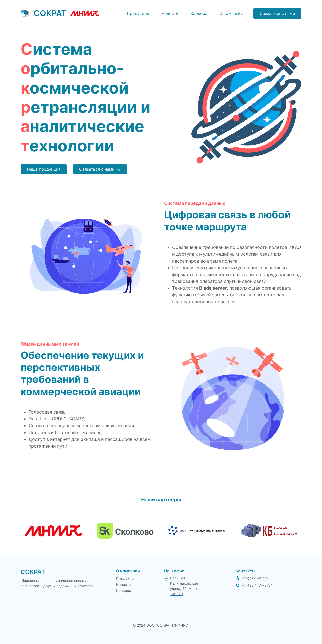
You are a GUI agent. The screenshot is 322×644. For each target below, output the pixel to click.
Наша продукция (44, 169)
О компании (231, 13)
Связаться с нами (277, 13)
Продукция (138, 13)
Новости (170, 13)
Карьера (199, 13)
